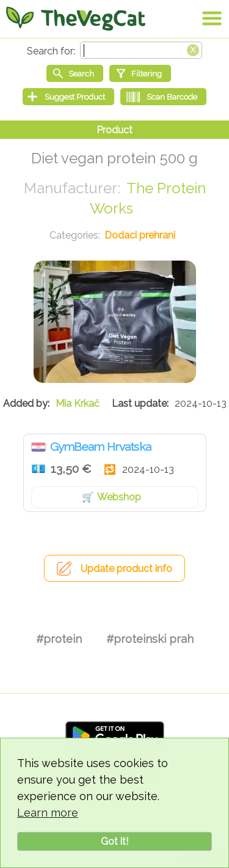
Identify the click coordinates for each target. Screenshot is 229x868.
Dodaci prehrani (140, 235)
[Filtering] (140, 73)
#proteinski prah (150, 639)
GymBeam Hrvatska (101, 447)
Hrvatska (38, 447)
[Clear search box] (193, 49)
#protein (59, 639)
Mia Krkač (78, 403)
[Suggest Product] (68, 97)
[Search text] (141, 50)
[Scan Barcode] (163, 97)
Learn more (48, 813)
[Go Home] (76, 18)
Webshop (119, 497)
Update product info (126, 569)
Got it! (114, 841)
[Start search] (75, 73)
